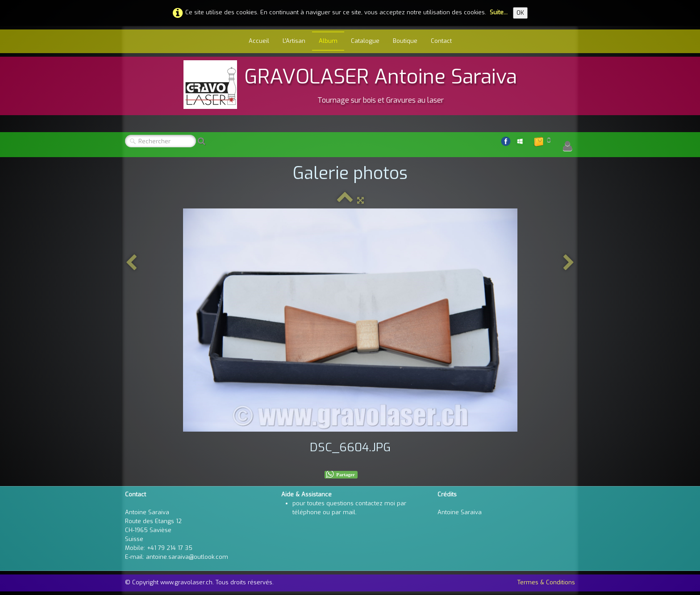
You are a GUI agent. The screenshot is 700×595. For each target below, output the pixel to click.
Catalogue (365, 41)
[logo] (350, 85)
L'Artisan (294, 41)
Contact (441, 41)
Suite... (499, 12)
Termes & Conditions (546, 582)
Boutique (405, 41)
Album (328, 41)
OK (520, 13)
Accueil (259, 41)
